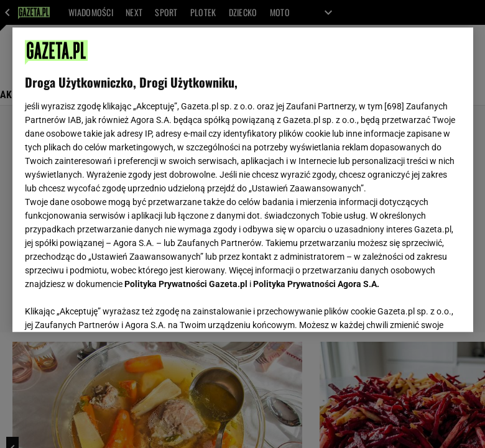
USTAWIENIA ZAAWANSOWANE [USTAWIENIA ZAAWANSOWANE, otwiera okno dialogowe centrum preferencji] (106, 307)
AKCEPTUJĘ (418, 308)
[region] (243, 180)
